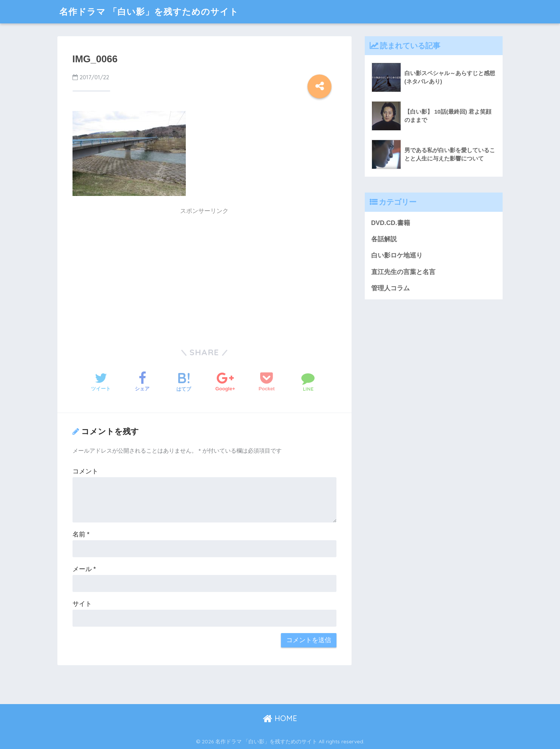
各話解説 (384, 239)
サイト (82, 604)
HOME (280, 718)
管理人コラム (390, 288)
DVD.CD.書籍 (391, 223)
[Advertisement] (140, 272)
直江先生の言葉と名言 (403, 272)
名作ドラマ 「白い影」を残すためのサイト (149, 12)
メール (84, 569)
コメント (85, 471)
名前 (81, 534)
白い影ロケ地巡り (397, 255)
